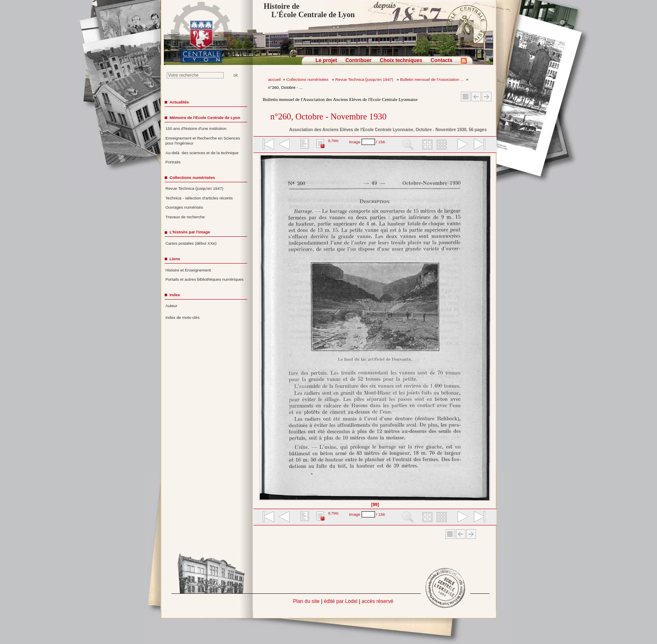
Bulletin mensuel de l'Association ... (432, 79)
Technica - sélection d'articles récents (199, 198)
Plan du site (306, 601)
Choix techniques (401, 60)
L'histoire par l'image (190, 232)
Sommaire (466, 97)
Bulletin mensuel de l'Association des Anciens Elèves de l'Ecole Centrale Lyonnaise (340, 99)
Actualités (179, 102)
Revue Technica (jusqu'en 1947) (365, 79)
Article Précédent (476, 97)
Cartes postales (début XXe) (191, 243)
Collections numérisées (308, 79)
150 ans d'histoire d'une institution (196, 128)
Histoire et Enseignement (188, 270)
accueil (274, 79)
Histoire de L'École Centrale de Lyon (309, 10)
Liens (175, 259)
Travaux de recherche (185, 217)
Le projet (326, 60)
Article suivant (487, 97)
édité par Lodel (341, 601)
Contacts (442, 60)
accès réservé (378, 601)
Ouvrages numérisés (184, 207)
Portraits (173, 162)
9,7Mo (333, 141)
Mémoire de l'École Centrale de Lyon (205, 118)
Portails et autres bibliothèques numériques (204, 279)
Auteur (172, 306)
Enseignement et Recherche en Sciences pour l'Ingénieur (203, 141)
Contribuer (358, 60)
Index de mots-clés (183, 317)
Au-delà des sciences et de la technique (202, 153)
